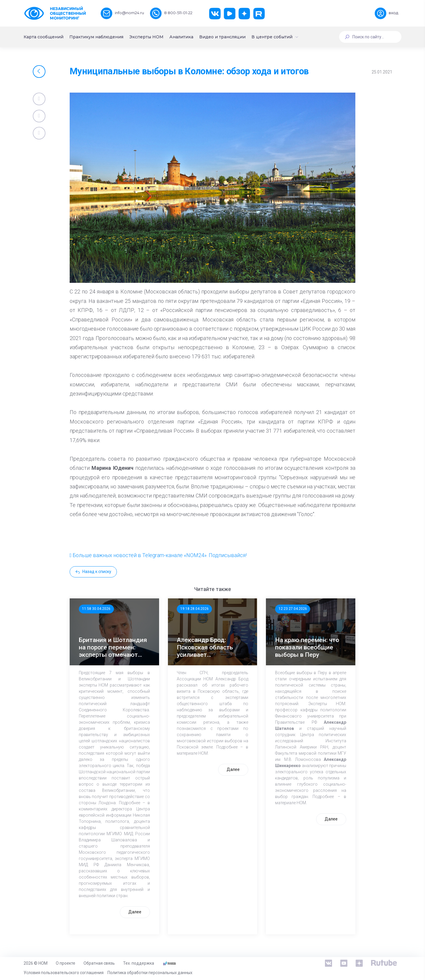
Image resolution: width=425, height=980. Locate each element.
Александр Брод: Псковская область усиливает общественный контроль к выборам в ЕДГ (209, 648)
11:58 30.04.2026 (96, 609)
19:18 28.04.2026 (194, 609)
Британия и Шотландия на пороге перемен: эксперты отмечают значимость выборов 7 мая (113, 648)
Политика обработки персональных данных (150, 973)
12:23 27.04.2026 (293, 609)
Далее (135, 912)
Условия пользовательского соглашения (64, 973)
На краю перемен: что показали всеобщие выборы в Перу (307, 647)
